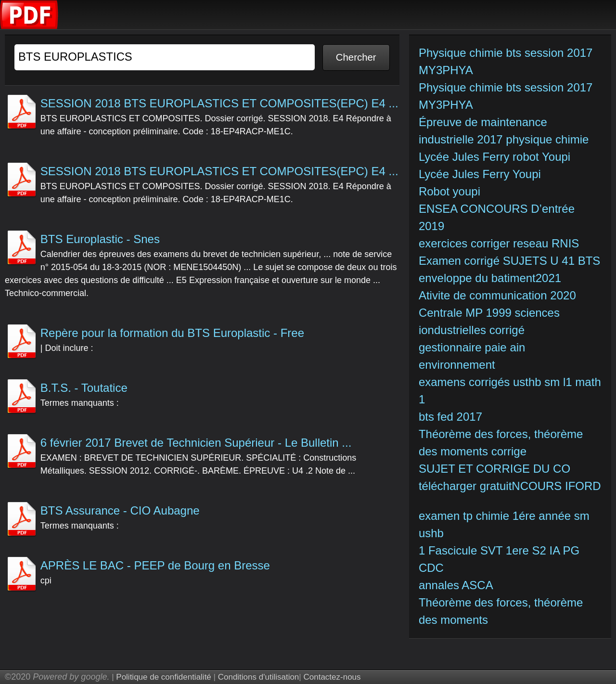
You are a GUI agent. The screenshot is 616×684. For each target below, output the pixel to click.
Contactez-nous (332, 677)
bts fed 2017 (450, 417)
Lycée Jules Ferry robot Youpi (496, 157)
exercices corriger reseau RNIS (499, 243)
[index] (29, 27)
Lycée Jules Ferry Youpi (481, 174)
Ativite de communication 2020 (497, 295)
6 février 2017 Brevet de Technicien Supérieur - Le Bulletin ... (196, 443)
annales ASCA (456, 585)
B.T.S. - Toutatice (84, 388)
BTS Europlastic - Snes (100, 239)
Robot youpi (451, 191)
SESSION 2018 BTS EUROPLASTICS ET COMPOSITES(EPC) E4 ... (219, 103)
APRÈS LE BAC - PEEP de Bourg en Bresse (155, 565)
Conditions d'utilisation (259, 677)
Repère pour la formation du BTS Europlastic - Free (172, 333)
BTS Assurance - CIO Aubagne (120, 510)
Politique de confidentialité (164, 677)
